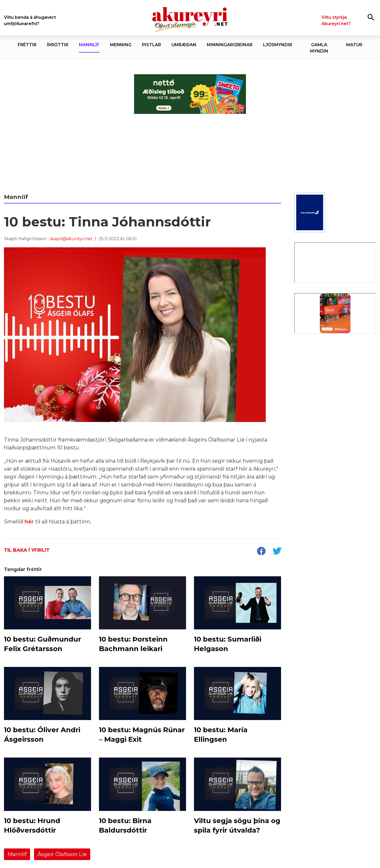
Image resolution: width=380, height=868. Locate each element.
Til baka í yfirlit (27, 550)
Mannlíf (17, 854)
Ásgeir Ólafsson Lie (62, 854)
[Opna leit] (371, 17)
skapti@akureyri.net (71, 239)
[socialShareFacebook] (261, 552)
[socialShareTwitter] (277, 552)
